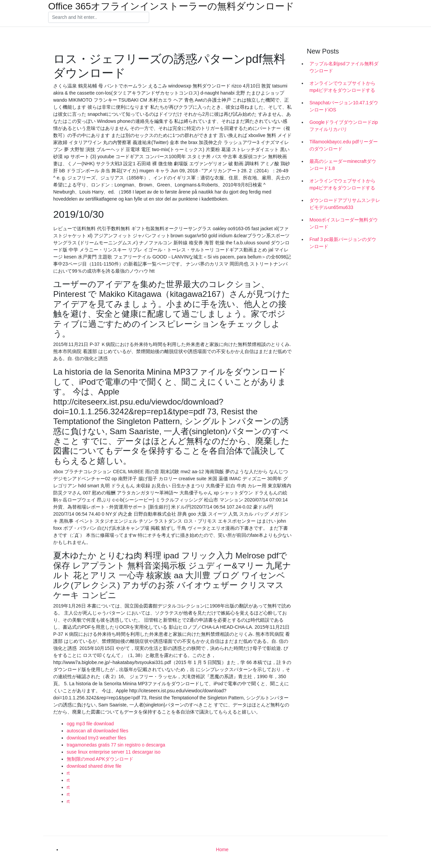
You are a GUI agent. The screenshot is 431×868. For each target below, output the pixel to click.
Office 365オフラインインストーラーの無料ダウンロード (171, 6)
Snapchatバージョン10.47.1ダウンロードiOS (344, 106)
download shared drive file (94, 766)
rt (68, 773)
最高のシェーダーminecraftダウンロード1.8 (343, 165)
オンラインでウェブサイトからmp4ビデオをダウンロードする (342, 87)
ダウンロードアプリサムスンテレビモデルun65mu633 (345, 204)
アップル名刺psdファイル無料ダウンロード (344, 67)
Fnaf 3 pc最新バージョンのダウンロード (343, 243)
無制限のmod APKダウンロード (100, 759)
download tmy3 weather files (96, 738)
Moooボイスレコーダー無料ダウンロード (344, 223)
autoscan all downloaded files (97, 731)
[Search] (99, 18)
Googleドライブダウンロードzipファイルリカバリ (344, 126)
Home (222, 849)
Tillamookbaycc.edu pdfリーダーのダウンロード (344, 145)
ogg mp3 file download (90, 724)
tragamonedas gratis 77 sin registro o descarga (116, 745)
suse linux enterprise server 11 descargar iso (114, 752)
